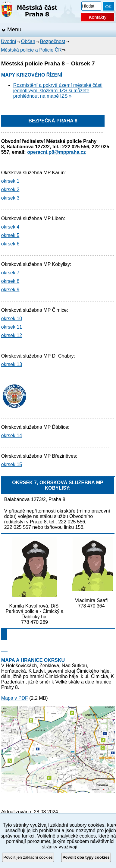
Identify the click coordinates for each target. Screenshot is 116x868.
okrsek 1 (10, 181)
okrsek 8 (10, 281)
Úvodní (9, 41)
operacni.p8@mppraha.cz (56, 152)
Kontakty (98, 17)
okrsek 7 (10, 273)
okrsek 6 (10, 244)
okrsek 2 (10, 189)
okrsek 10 (12, 319)
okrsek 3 (10, 198)
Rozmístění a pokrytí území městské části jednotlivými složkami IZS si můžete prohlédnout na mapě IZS (58, 91)
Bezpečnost (53, 41)
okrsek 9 (10, 290)
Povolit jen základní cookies (28, 857)
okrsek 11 (12, 327)
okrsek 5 (10, 235)
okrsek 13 (12, 364)
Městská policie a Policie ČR (31, 50)
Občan (28, 41)
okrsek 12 (12, 335)
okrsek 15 (12, 464)
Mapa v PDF (15, 698)
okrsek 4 (10, 227)
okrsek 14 (12, 436)
